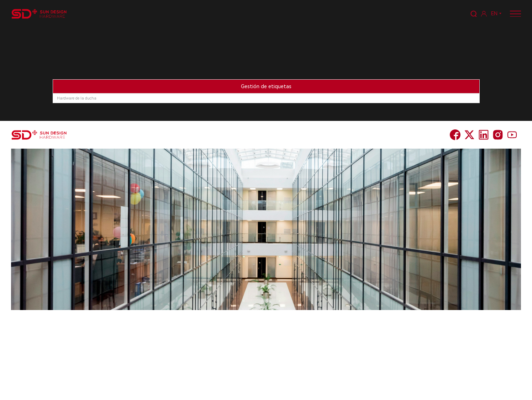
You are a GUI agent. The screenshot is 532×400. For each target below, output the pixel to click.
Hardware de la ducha (77, 98)
